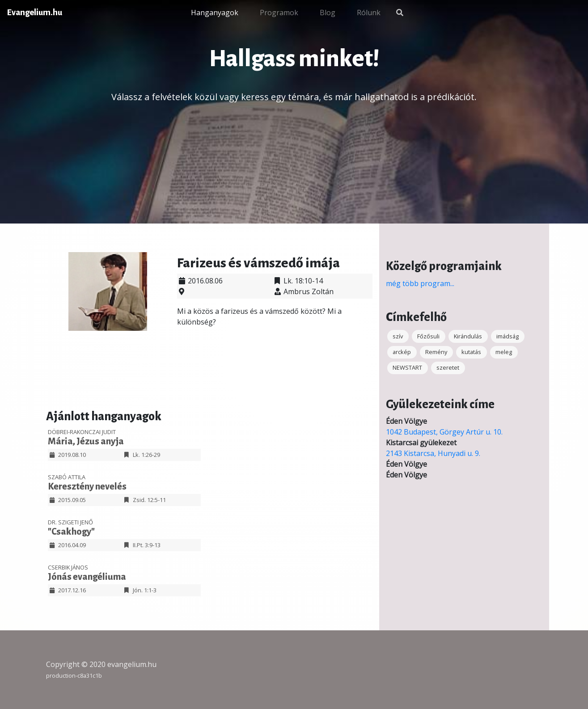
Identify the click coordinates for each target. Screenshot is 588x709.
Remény (436, 352)
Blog (328, 13)
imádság (508, 336)
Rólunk (369, 13)
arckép (402, 352)
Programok (279, 13)
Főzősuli (428, 336)
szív (398, 336)
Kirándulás (468, 336)
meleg (504, 352)
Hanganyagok (215, 13)
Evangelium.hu (35, 13)
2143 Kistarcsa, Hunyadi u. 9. (433, 453)
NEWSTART (407, 367)
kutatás (471, 352)
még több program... (420, 283)
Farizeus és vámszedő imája (258, 263)
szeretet (448, 367)
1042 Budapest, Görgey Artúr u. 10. (444, 432)
